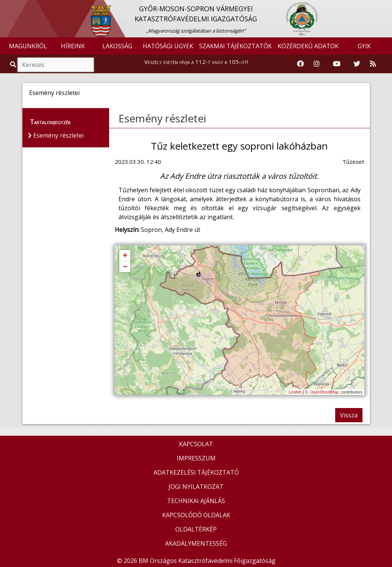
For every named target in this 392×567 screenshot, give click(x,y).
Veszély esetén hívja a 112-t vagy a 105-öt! (196, 62)
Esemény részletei (162, 118)
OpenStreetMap (324, 392)
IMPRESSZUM (196, 458)
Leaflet (295, 392)
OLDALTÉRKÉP (196, 529)
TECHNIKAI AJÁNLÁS (196, 501)
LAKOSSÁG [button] (117, 46)
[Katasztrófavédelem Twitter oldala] (357, 64)
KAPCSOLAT (196, 444)
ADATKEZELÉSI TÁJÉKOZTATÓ (196, 472)
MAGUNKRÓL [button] (28, 46)
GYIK (364, 46)
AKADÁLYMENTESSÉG (196, 543)
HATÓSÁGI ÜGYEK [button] (168, 46)
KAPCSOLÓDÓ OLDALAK (196, 515)
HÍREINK (73, 46)
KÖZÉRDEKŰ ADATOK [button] (308, 46)
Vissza (349, 415)
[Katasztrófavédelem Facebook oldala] (300, 64)
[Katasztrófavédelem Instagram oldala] (317, 64)
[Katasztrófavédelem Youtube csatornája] (337, 64)
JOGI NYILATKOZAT (196, 487)
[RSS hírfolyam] (373, 64)
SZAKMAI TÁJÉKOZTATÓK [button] (235, 46)
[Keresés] (56, 65)
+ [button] (125, 256)
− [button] (125, 267)
